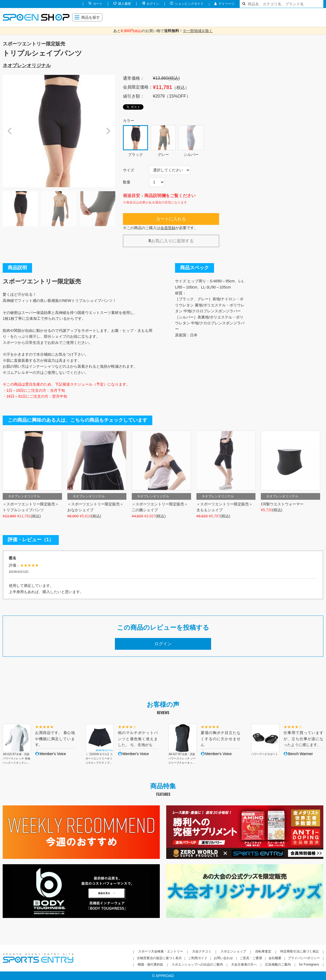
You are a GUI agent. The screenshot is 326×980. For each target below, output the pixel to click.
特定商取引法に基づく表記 (300, 951)
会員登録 (168, 228)
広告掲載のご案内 (278, 964)
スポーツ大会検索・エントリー (161, 951)
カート (98, 4)
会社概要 (275, 958)
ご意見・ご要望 (251, 958)
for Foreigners (309, 964)
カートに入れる (171, 219)
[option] (59, 131)
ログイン (153, 4)
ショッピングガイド (189, 4)
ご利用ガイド (198, 958)
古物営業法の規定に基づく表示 (159, 958)
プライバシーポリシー (304, 958)
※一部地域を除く (198, 31)
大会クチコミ (202, 951)
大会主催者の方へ (244, 964)
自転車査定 (263, 951)
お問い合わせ (223, 958)
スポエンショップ (233, 951)
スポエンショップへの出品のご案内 (197, 964)
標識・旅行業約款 (150, 964)
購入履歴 (125, 4)
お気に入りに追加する (171, 241)
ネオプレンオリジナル (27, 66)
